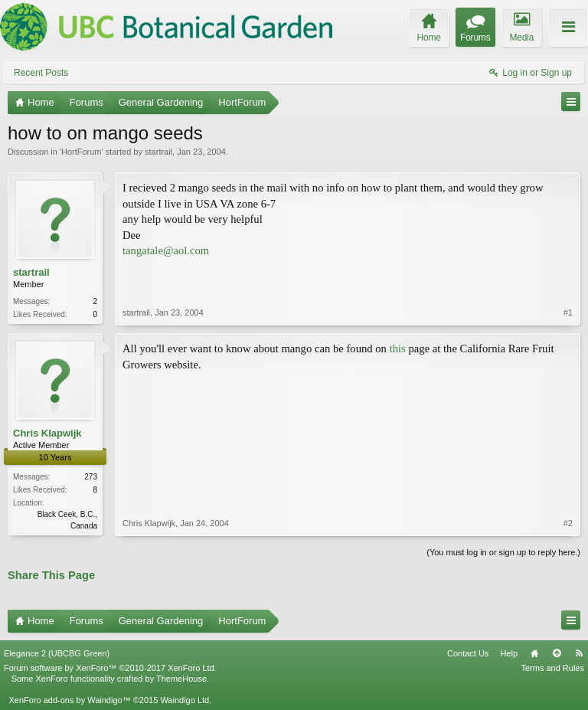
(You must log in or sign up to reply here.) (503, 552)
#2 (568, 523)
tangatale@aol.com (166, 250)
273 (91, 477)
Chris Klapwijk (47, 433)
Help (509, 653)
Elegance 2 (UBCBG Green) (57, 653)
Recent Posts (41, 73)
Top (557, 653)
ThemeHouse (181, 679)
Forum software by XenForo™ (110, 668)
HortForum (82, 152)
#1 (568, 312)
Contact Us (468, 653)
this (398, 348)
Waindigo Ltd (185, 700)
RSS (579, 653)
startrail (158, 152)
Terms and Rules (552, 668)
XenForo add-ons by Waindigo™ (69, 700)
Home (534, 653)
